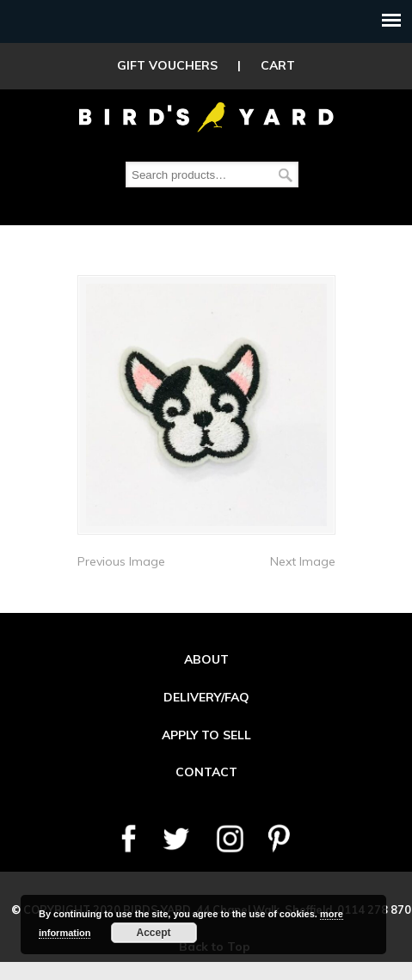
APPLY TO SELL (206, 735)
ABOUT (206, 659)
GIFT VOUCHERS (167, 65)
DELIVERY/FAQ (206, 697)
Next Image (303, 561)
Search (286, 175)
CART (278, 65)
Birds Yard (206, 115)
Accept (153, 933)
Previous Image (121, 561)
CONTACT (206, 772)
